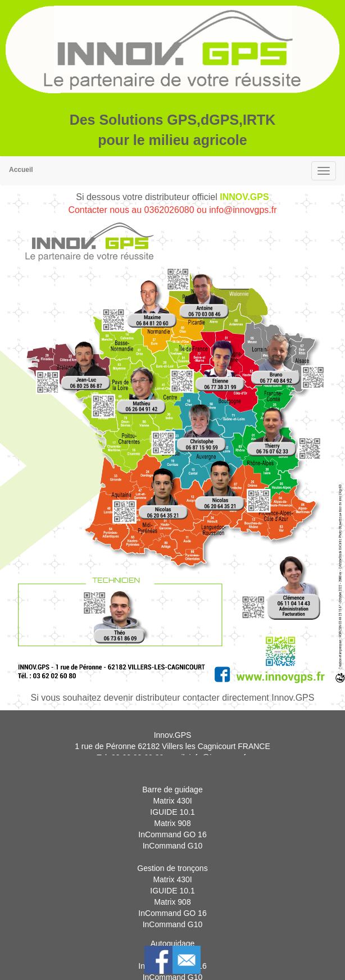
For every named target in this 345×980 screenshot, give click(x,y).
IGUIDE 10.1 (172, 825)
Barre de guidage (172, 802)
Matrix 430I (172, 814)
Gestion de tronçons (172, 881)
